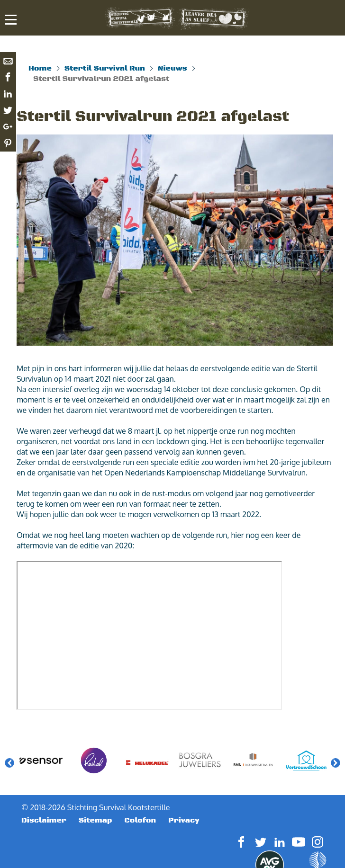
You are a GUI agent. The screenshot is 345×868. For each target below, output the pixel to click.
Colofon (141, 820)
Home (40, 68)
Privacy (184, 820)
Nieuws (172, 68)
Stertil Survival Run (105, 68)
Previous (9, 763)
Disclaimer (44, 820)
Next (336, 763)
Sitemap (95, 820)
